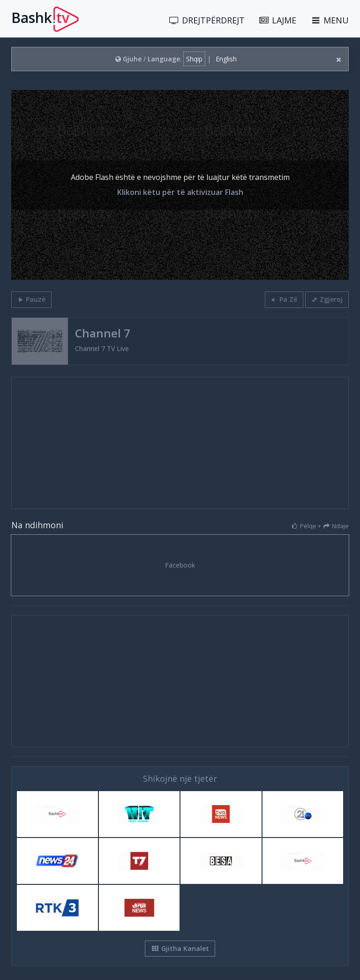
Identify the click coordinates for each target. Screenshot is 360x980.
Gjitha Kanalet (180, 948)
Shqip (194, 59)
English (226, 59)
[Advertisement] (180, 443)
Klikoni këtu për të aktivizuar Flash (180, 193)
